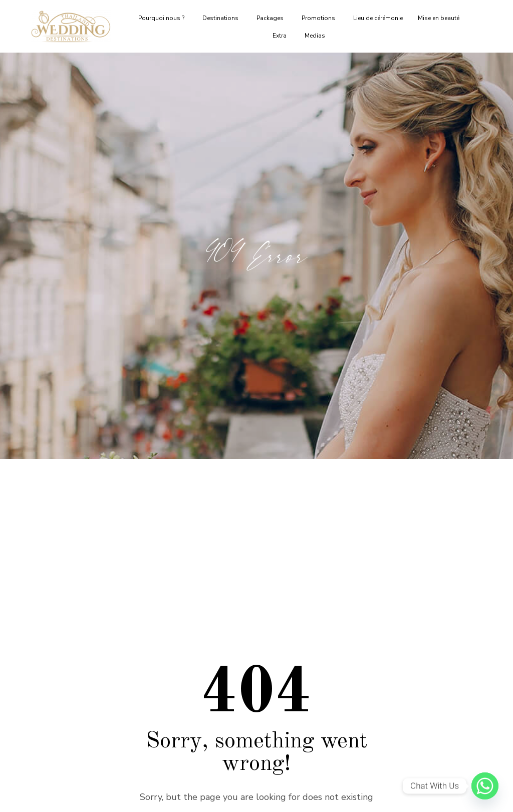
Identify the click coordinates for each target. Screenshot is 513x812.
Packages (272, 18)
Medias (316, 36)
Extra (281, 36)
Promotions (320, 18)
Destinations (222, 18)
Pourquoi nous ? (163, 18)
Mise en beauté (440, 18)
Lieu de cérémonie (378, 18)
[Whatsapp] (485, 786)
